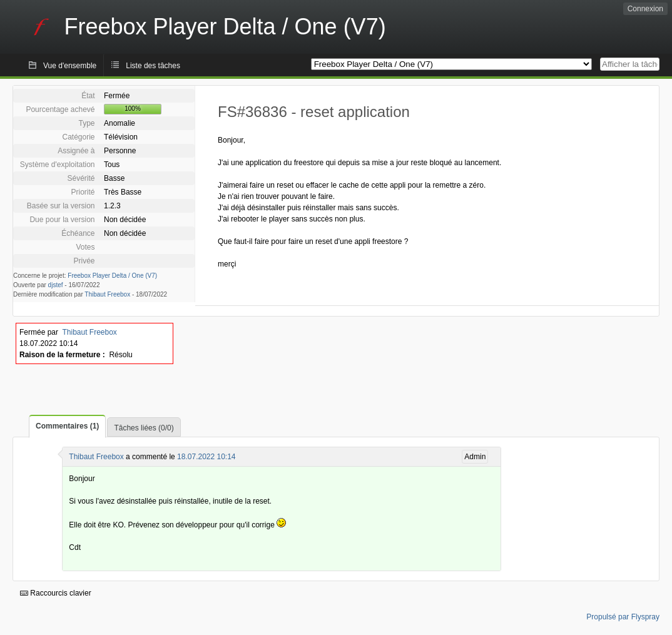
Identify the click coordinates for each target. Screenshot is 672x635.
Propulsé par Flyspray (623, 617)
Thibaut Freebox (107, 294)
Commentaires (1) (67, 426)
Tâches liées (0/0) (144, 428)
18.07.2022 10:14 (206, 457)
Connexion (645, 9)
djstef (56, 285)
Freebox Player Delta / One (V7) (112, 276)
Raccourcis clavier (56, 593)
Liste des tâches (153, 66)
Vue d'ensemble (70, 66)
